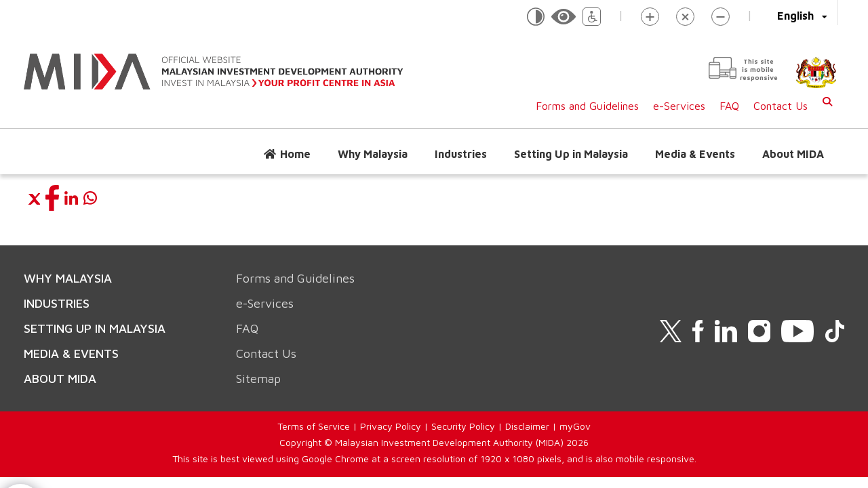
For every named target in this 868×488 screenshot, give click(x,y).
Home (295, 154)
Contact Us (781, 106)
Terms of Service (314, 426)
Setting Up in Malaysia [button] (571, 154)
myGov (575, 426)
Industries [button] (461, 154)
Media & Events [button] (695, 154)
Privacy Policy (391, 426)
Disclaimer (527, 426)
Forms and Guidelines (587, 106)
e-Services (679, 106)
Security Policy (463, 426)
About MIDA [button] (793, 154)
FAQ (729, 106)
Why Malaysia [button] (373, 154)
